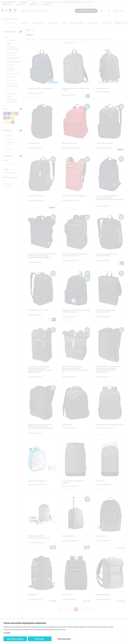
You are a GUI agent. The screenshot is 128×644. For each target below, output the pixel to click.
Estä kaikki (40, 639)
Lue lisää (7, 632)
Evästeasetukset (64, 639)
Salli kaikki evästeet (15, 639)
